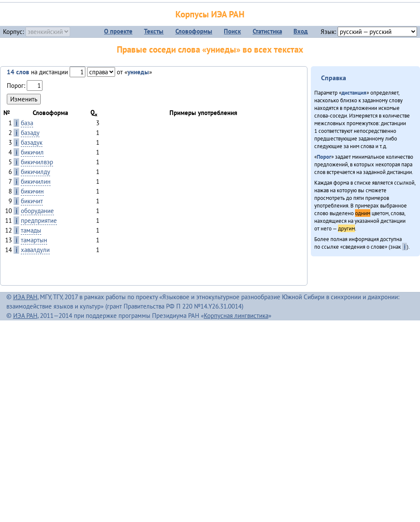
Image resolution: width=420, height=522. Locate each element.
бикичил (32, 152)
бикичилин (36, 181)
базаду (30, 133)
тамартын (34, 240)
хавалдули (35, 250)
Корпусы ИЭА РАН (210, 14)
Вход (301, 31)
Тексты (154, 31)
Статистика (267, 31)
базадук (32, 142)
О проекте (118, 31)
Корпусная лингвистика (236, 316)
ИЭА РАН (25, 297)
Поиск (232, 31)
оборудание (37, 211)
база (27, 123)
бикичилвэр (37, 162)
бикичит (32, 201)
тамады (31, 230)
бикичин (32, 191)
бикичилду (35, 172)
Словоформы (194, 31)
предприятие (39, 220)
